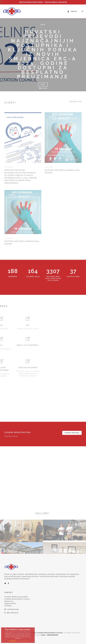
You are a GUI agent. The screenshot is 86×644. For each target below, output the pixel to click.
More (43, 85)
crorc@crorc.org (11, 609)
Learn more (23, 641)
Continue (13, 641)
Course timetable (72, 433)
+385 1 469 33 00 (11, 613)
